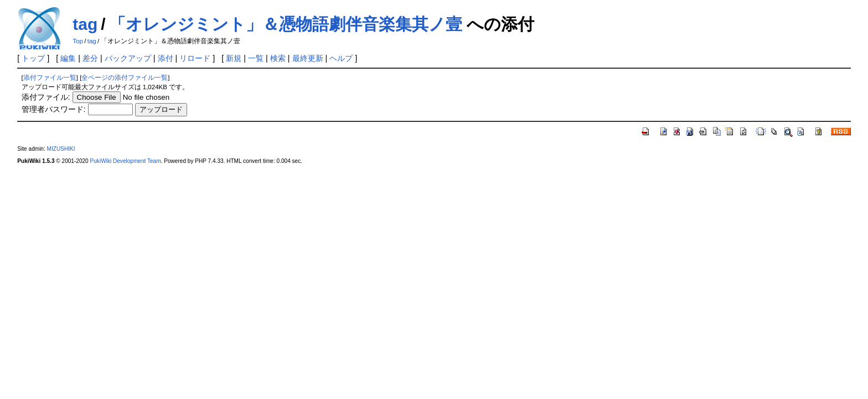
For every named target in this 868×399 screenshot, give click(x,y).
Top (78, 41)
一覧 (256, 58)
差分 (90, 58)
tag (85, 24)
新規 (234, 58)
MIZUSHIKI (61, 149)
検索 (278, 58)
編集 (68, 58)
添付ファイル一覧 (50, 78)
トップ (33, 58)
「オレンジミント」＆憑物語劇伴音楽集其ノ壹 (286, 24)
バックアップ (128, 58)
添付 (166, 58)
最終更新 (308, 58)
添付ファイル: (46, 97)
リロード (195, 58)
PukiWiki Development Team (126, 161)
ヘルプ (341, 58)
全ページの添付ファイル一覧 (125, 78)
